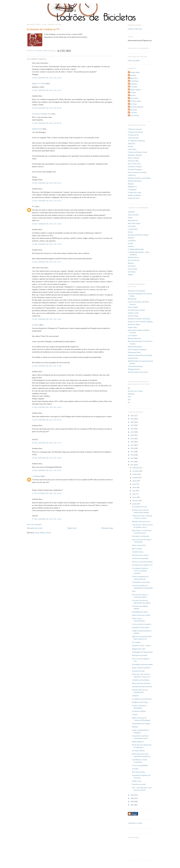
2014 (132, 455)
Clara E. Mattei (133, 307)
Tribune (130, 275)
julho (134, 484)
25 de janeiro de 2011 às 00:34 (47, 108)
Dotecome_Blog (133, 161)
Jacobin (130, 243)
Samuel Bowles (133, 358)
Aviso (134, 591)
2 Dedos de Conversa (135, 129)
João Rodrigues (134, 81)
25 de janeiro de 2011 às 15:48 (47, 366)
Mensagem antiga (107, 528)
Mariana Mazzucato (134, 338)
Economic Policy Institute (136, 310)
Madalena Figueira (135, 90)
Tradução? (135, 696)
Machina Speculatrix (135, 181)
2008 (132, 802)
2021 (132, 432)
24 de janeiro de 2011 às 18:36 (47, 78)
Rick (34, 206)
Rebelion (131, 263)
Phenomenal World (134, 352)
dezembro (136, 468)
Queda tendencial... (138, 742)
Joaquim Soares (37, 129)
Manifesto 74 (132, 187)
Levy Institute (132, 335)
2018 (132, 442)
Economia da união (138, 671)
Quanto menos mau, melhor (141, 615)
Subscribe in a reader (135, 823)
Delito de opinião (134, 158)
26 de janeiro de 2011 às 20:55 (47, 470)
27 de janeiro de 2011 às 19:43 (47, 519)
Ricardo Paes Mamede (136, 107)
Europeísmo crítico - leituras (141, 645)
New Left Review (134, 260)
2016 (132, 448)
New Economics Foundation (137, 350)
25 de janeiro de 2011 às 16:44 (47, 407)
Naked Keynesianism (135, 347)
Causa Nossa (132, 149)
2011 (132, 465)
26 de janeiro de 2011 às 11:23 (47, 443)
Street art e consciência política (142, 562)
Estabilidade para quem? (140, 612)
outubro (135, 474)
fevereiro (136, 501)
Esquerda (131, 238)
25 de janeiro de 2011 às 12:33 (47, 262)
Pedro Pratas (133, 104)
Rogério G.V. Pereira (39, 83)
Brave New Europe (134, 223)
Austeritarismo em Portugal (141, 724)
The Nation (132, 272)
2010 (132, 795)
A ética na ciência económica (142, 624)
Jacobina (131, 246)
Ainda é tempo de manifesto (141, 668)
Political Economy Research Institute (140, 355)
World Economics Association (138, 372)
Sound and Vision (134, 198)
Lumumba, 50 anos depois (141, 627)
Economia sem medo (139, 784)
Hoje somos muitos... (139, 772)
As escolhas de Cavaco (140, 507)
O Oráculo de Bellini (139, 711)
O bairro (135, 714)
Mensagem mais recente (35, 528)
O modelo (135, 769)
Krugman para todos (139, 649)
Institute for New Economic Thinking (140, 322)
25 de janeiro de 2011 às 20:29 (47, 420)
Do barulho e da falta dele (141, 536)
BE (129, 388)
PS (129, 403)
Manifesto (131, 394)
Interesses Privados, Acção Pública (139, 178)
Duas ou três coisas (134, 164)
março (135, 497)
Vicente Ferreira (134, 115)
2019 (132, 439)
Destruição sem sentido (140, 655)
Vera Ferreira (133, 113)
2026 (132, 416)
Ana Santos (132, 75)
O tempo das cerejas (135, 192)
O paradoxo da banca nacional (142, 687)
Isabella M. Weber (134, 324)
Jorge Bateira (133, 84)
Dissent (130, 232)
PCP (129, 397)
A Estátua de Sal (133, 135)
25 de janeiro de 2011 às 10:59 (47, 244)
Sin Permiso (132, 266)
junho (134, 487)
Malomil (131, 184)
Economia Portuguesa (135, 169)
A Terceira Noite (133, 138)
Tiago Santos (133, 110)
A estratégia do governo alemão (142, 664)
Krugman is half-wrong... (140, 702)
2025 (132, 419)
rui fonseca (36, 325)
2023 (132, 425)
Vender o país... (137, 781)
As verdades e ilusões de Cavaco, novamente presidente (140, 571)
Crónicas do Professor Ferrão (137, 152)
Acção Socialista (133, 215)
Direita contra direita (139, 545)
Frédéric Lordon (133, 313)
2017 (132, 445)
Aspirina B (131, 144)
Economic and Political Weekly (138, 235)
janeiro (135, 504)
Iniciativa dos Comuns (135, 391)
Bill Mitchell (132, 299)
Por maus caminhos (138, 751)
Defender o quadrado (135, 155)
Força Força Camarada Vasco (42, 114)
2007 (132, 805)
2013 (132, 458)
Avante (130, 218)
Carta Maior (132, 226)
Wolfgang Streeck (134, 369)
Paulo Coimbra (133, 98)
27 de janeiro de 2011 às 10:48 (47, 493)
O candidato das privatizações (142, 699)
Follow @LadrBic (134, 60)
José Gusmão (133, 87)
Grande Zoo (132, 175)
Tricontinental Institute (135, 366)
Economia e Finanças (135, 167)
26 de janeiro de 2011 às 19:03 (47, 458)
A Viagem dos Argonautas (136, 141)
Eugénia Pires (133, 78)
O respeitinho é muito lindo (141, 582)
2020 (132, 435)
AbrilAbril (131, 212)
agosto (135, 481)
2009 (132, 798)
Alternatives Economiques (137, 291)
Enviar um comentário (34, 524)
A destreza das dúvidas (135, 132)
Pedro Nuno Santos (135, 101)
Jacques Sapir (132, 327)
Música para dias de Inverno (141, 683)
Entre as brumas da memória (137, 172)
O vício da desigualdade (140, 765)
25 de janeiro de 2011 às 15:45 (47, 319)
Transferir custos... (138, 552)
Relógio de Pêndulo (134, 195)
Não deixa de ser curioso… (141, 555)
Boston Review (133, 220)
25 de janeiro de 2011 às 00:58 (47, 123)
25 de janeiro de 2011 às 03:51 (47, 201)
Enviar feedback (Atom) (43, 533)
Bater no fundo (137, 549)
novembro (136, 471)
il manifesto (132, 241)
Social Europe (133, 269)
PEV (129, 400)
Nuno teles (132, 95)
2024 (132, 422)
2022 (132, 429)
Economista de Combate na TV (142, 565)
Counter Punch (133, 229)
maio (134, 491)
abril (134, 494)
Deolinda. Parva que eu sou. (141, 521)
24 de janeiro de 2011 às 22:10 (47, 90)
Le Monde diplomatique (136, 249)
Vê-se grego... (137, 642)
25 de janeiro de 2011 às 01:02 (47, 183)
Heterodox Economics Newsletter (139, 319)
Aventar (130, 146)
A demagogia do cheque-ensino (142, 652)
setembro (136, 478)
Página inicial (72, 528)
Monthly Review (133, 257)
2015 (132, 452)
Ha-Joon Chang (133, 316)
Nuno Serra (132, 92)
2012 (132, 462)
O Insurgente (132, 190)
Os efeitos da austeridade (140, 558)
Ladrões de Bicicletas (135, 29)
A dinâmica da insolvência (141, 680)
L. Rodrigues (36, 476)
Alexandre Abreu (134, 72)
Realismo (135, 727)
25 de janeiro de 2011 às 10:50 (47, 224)
